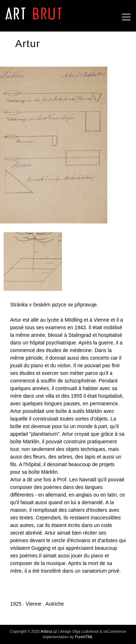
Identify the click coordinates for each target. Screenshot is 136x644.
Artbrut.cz (49, 631)
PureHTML (84, 637)
